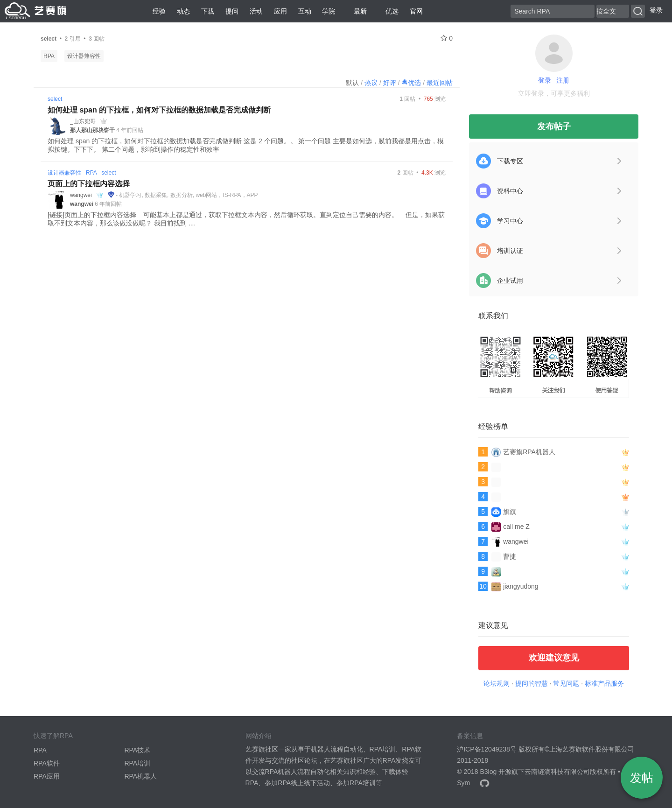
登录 (656, 10)
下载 (208, 11)
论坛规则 (497, 683)
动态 (183, 11)
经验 (159, 11)
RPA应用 (47, 776)
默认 (352, 83)
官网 (416, 11)
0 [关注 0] (447, 38)
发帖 (642, 778)
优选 (388, 11)
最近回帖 (440, 83)
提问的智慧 (532, 683)
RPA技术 (137, 750)
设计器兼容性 (84, 56)
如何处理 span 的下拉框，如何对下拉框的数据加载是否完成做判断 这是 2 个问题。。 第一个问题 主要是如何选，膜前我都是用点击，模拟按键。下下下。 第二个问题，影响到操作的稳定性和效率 (246, 145)
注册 (563, 80)
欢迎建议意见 (554, 658)
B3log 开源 (496, 772)
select (55, 99)
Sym (463, 783)
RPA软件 (47, 763)
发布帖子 (554, 126)
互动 (305, 11)
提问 (232, 11)
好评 (390, 83)
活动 (256, 11)
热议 (371, 83)
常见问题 (566, 683)
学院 (329, 11)
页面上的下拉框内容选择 (89, 184)
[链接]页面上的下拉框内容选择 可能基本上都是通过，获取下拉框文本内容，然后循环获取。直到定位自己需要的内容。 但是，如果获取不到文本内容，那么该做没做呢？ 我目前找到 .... (246, 219)
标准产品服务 (604, 683)
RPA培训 (137, 763)
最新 (357, 11)
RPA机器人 (140, 776)
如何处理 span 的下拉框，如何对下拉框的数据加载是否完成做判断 (159, 110)
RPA (49, 56)
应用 (280, 11)
